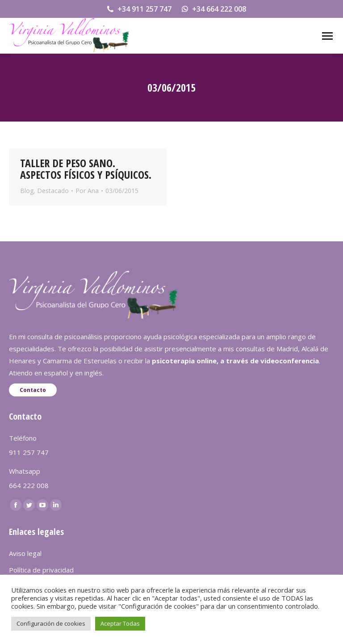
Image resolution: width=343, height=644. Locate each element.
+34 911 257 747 (139, 9)
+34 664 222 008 (213, 9)
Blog (27, 191)
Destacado (53, 191)
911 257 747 (29, 452)
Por (87, 191)
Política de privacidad (41, 570)
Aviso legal (25, 553)
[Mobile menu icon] (327, 36)
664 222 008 (29, 485)
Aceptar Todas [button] (120, 623)
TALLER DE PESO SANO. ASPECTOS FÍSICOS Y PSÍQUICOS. (86, 169)
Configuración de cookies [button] (51, 623)
